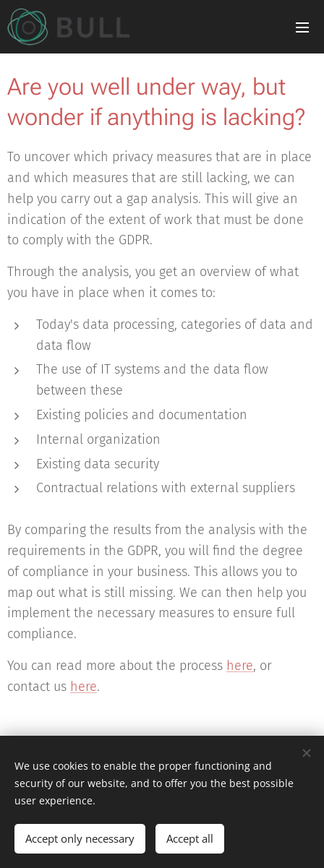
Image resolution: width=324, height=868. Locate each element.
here (240, 666)
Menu (302, 27)
